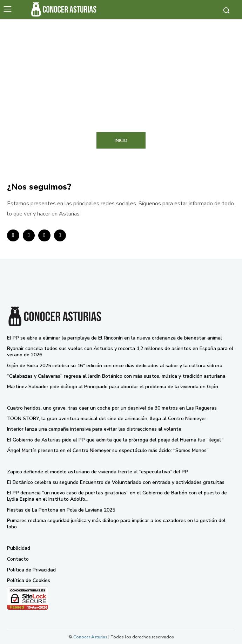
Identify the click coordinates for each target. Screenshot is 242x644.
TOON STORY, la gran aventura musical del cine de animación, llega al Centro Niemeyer (107, 419)
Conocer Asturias (90, 637)
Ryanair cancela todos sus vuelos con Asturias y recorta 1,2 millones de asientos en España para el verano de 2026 (120, 352)
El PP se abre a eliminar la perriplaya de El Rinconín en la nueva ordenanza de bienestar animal (115, 338)
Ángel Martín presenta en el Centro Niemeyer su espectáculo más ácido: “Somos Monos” (108, 450)
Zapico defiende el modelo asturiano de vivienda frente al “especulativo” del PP (98, 472)
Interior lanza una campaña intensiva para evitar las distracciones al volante (94, 429)
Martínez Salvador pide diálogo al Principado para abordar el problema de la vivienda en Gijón (113, 387)
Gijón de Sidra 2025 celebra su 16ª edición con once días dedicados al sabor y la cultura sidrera (115, 366)
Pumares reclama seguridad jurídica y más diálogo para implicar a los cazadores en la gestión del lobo (116, 524)
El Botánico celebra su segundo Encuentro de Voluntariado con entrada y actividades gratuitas (116, 482)
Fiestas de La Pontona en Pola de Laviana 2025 (61, 510)
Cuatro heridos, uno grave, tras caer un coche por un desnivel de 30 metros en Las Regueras (112, 408)
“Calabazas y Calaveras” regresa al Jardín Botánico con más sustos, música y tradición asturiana (116, 376)
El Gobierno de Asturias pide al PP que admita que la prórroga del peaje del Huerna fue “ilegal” (115, 440)
